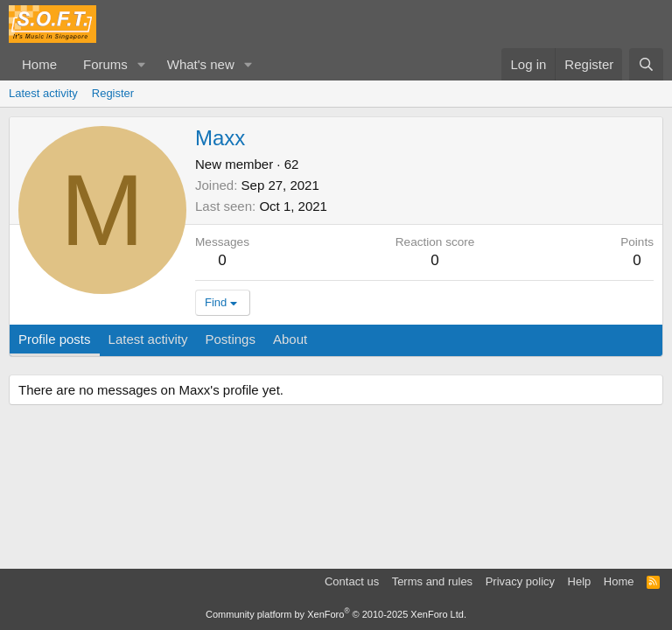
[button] (142, 64)
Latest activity (43, 93)
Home (39, 64)
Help (580, 581)
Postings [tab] (230, 339)
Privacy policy (520, 581)
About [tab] (290, 339)
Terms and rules (432, 581)
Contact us (352, 581)
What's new (201, 64)
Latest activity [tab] (148, 339)
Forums (105, 64)
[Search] (646, 64)
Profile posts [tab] (55, 339)
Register (113, 93)
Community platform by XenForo (336, 614)
